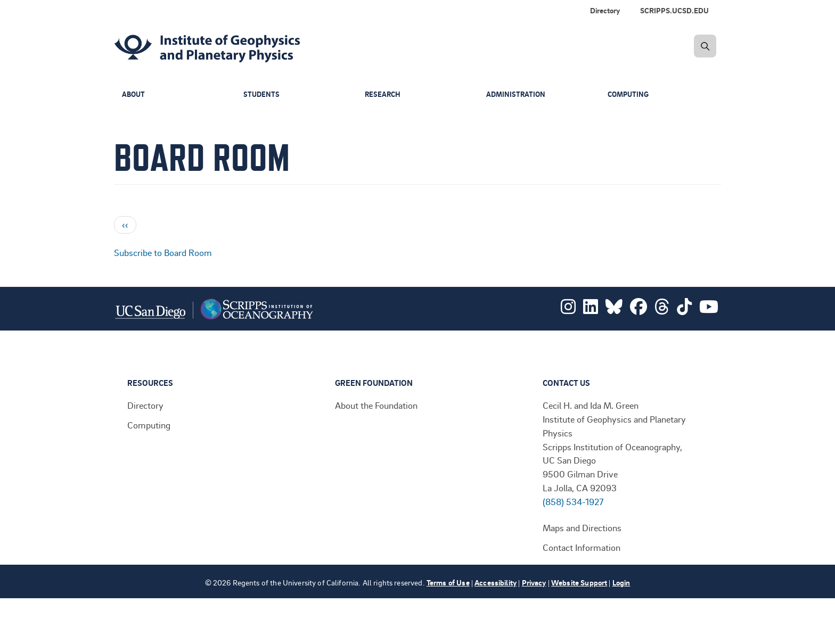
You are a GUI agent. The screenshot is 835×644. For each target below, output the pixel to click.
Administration (517, 94)
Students (262, 94)
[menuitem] (677, 11)
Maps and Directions (582, 527)
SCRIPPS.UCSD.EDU (674, 10)
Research (383, 94)
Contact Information (582, 547)
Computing (630, 94)
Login (621, 583)
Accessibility (496, 583)
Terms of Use (448, 583)
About (134, 94)
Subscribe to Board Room (163, 252)
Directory (605, 10)
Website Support (579, 583)
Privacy (534, 583)
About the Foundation (376, 405)
